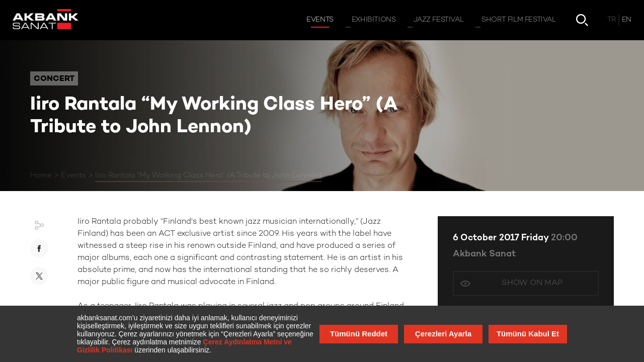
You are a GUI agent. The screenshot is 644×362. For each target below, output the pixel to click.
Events (73, 175)
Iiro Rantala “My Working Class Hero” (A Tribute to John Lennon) (208, 175)
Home (41, 175)
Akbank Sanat (484, 254)
